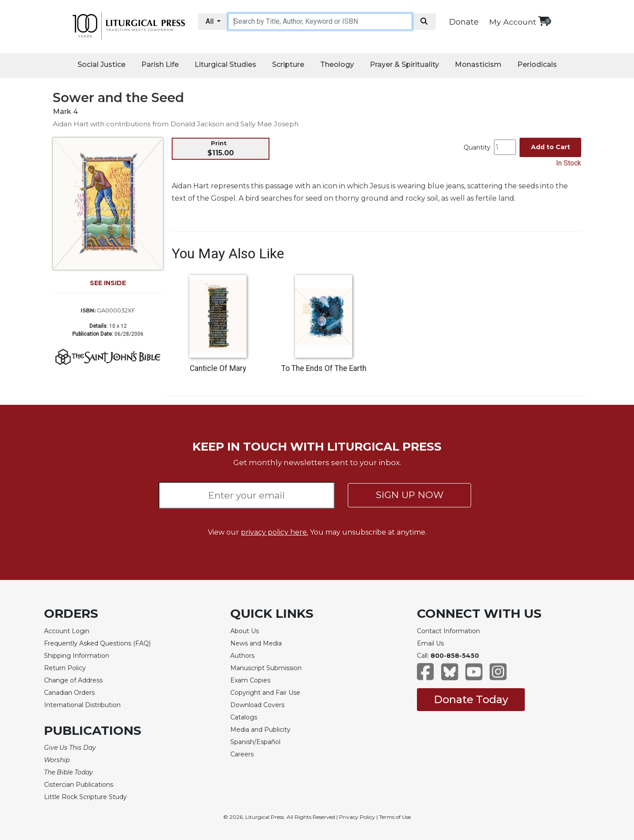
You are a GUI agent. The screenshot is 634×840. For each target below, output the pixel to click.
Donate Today (471, 699)
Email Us (430, 643)
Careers (242, 754)
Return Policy (65, 668)
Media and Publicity (260, 730)
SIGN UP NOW (410, 495)
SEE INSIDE (108, 283)
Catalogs (244, 717)
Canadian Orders (69, 693)
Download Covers (257, 705)
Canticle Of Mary (218, 368)
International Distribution (82, 705)
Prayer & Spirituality (404, 64)
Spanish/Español (255, 742)
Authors (242, 656)
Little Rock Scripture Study (85, 797)
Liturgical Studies (225, 64)
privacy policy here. (275, 532)
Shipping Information (77, 656)
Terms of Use (395, 817)
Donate (464, 22)
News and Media (256, 643)
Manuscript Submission (266, 668)
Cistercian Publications (79, 785)
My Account (513, 22)
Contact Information (448, 631)
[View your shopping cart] (544, 21)
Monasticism (478, 64)
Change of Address (73, 680)
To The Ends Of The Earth (324, 368)
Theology (337, 64)
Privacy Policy (357, 817)
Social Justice (101, 64)
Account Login (67, 631)
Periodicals (537, 64)
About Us (245, 631)
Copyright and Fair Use (265, 693)
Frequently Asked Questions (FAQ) (97, 643)
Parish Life (160, 64)
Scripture (288, 64)
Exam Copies (250, 680)
